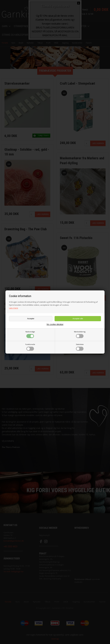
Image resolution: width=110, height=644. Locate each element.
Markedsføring (80, 334)
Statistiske (80, 347)
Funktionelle (30, 347)
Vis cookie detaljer (55, 324)
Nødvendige (30, 334)
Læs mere (14, 308)
